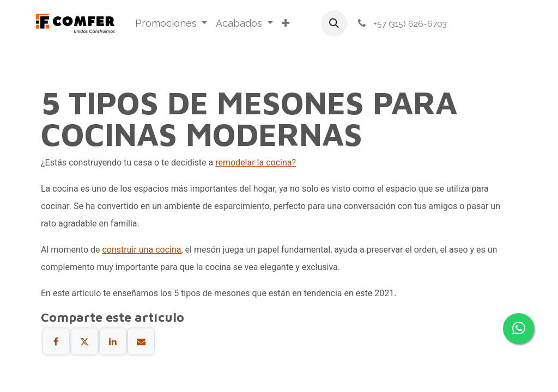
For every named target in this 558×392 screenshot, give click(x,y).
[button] (334, 23)
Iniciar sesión (490, 24)
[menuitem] (171, 23)
